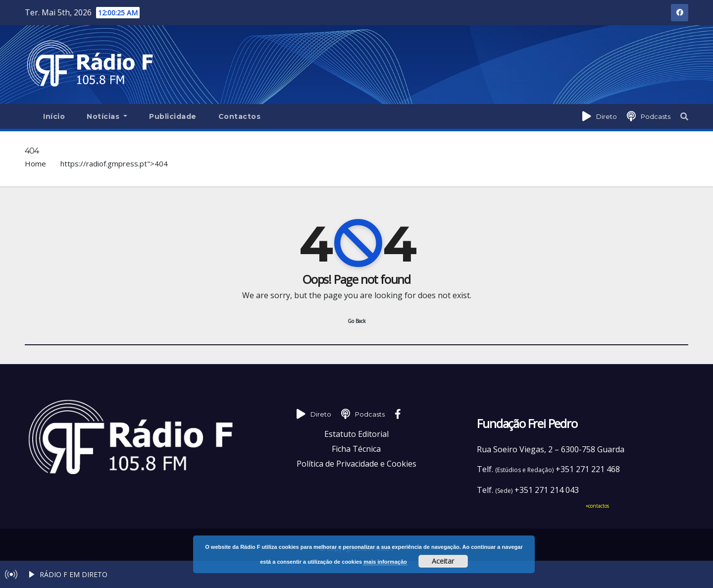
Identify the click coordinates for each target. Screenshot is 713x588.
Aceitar (443, 561)
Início (54, 116)
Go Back (357, 321)
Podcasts (656, 116)
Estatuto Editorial (356, 434)
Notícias (107, 116)
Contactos (240, 116)
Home (35, 163)
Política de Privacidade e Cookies (356, 464)
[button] (684, 116)
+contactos (597, 506)
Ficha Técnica (356, 449)
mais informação (385, 562)
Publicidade (173, 116)
